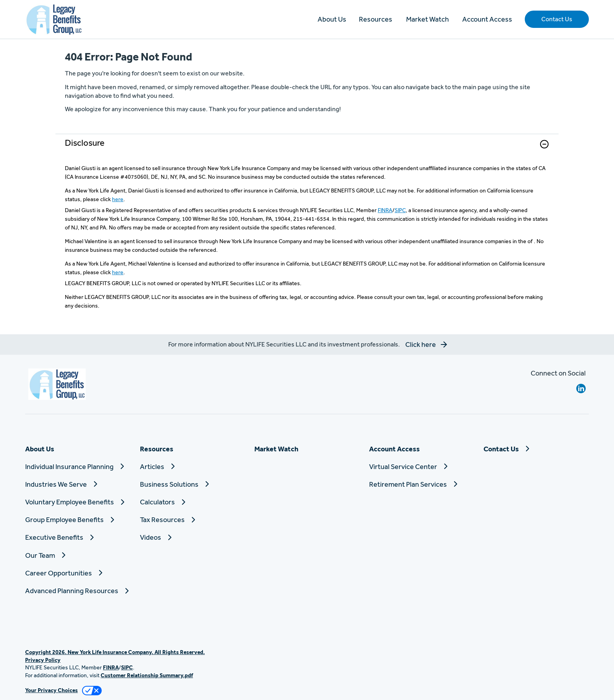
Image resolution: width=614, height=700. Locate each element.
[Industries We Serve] (78, 484)
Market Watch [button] (427, 19)
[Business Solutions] (193, 484)
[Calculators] (193, 502)
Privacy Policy (43, 660)
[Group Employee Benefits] (78, 520)
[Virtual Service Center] (422, 466)
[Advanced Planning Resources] (78, 591)
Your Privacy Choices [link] (51, 690)
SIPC (400, 210)
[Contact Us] (536, 449)
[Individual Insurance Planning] (78, 466)
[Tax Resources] (193, 520)
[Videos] (193, 537)
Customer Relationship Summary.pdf (147, 675)
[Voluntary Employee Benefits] (78, 502)
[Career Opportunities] (78, 573)
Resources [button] (376, 19)
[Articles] (193, 466)
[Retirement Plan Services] (422, 484)
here (118, 199)
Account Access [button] (487, 19)
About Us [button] (332, 19)
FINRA (385, 210)
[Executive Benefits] (78, 537)
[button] (557, 19)
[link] (307, 149)
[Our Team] (78, 555)
